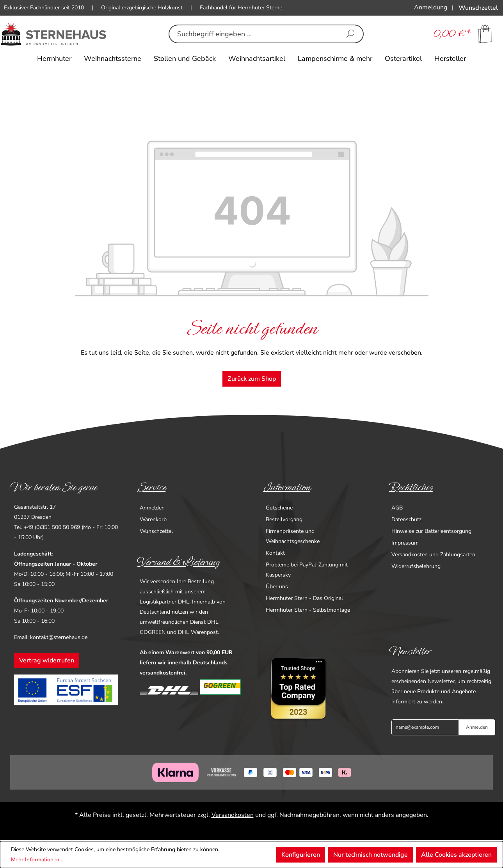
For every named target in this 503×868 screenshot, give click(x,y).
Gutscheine (279, 508)
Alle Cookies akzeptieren (456, 855)
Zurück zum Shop (252, 379)
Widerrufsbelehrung (416, 566)
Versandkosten (233, 815)
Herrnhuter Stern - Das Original (304, 598)
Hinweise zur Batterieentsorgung (431, 531)
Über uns (277, 587)
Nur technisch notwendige (371, 855)
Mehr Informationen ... (38, 860)
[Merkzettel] (478, 8)
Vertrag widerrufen (47, 660)
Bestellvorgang (284, 519)
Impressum (405, 543)
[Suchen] (350, 34)
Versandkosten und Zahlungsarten (433, 555)
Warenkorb (153, 519)
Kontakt (275, 553)
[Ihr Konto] (431, 7)
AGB (397, 508)
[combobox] (254, 34)
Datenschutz (406, 519)
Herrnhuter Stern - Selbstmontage (308, 610)
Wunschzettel (156, 531)
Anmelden (152, 508)
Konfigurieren (301, 855)
